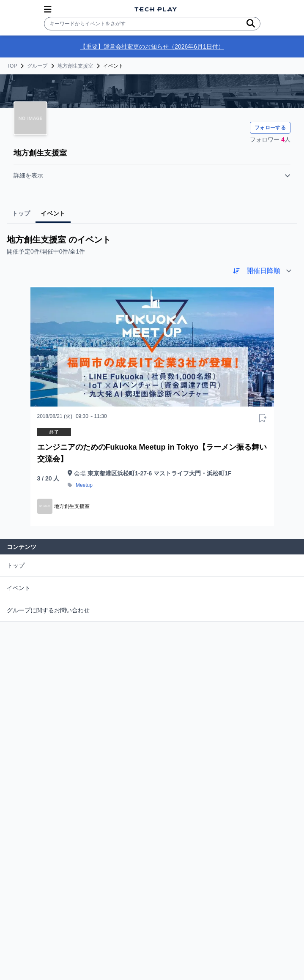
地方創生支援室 (75, 66)
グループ (37, 66)
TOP (12, 66)
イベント (19, 588)
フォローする (270, 128)
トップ (16, 565)
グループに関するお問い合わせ (48, 610)
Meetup (84, 485)
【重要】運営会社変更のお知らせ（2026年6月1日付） (152, 46)
